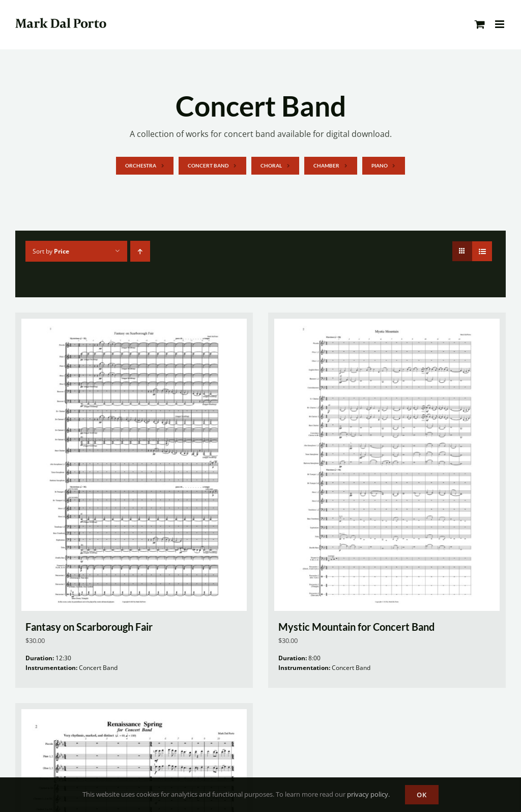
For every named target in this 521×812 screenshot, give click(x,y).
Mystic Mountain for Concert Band (356, 627)
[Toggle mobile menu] (500, 24)
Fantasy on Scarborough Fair (89, 627)
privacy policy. (368, 794)
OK (422, 795)
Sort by (51, 251)
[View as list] (482, 251)
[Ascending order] (140, 251)
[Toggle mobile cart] (480, 24)
